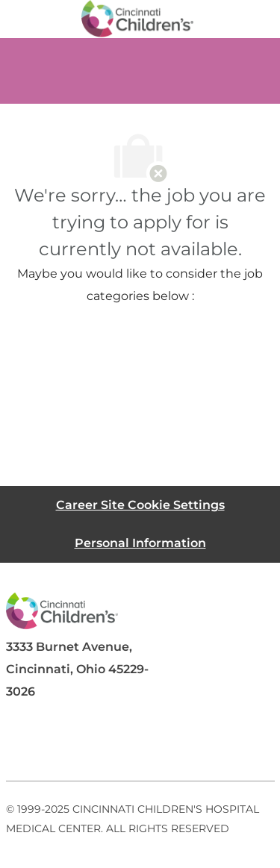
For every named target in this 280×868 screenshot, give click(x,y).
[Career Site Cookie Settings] (140, 505)
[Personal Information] (140, 543)
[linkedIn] (84, 745)
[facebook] (24, 745)
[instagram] (203, 745)
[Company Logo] (137, 18)
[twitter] (143, 745)
